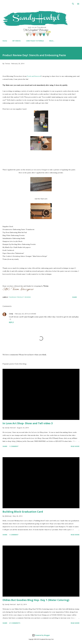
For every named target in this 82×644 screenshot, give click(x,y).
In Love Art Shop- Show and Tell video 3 (28, 423)
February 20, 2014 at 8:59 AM (25, 314)
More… (52, 41)
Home (5, 41)
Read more (75, 446)
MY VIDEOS (16, 41)
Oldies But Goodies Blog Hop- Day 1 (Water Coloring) (36, 600)
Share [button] (75, 297)
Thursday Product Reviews (20, 297)
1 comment (14, 446)
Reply (11, 322)
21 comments (15, 623)
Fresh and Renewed (34, 76)
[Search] (73, 4)
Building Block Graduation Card (23, 512)
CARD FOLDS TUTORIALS (35, 41)
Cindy (11, 314)
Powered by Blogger (41, 635)
